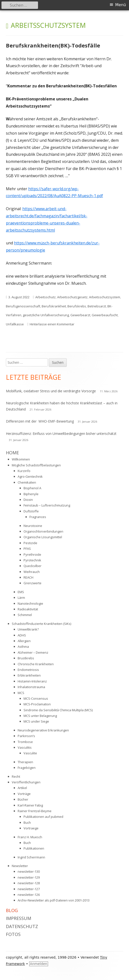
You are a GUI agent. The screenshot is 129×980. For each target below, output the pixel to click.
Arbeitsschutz (45, 297)
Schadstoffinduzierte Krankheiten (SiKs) (41, 624)
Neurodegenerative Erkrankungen (43, 730)
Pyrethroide (32, 554)
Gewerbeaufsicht (105, 315)
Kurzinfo (24, 471)
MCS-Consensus (36, 698)
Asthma (23, 647)
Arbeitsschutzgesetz (72, 297)
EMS (21, 592)
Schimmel (25, 615)
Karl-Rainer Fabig (30, 805)
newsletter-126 (29, 895)
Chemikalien (27, 482)
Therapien (25, 762)
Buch (27, 822)
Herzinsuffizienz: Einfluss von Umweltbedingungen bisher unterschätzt (61, 434)
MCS (21, 693)
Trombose (25, 742)
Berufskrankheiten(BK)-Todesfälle (53, 45)
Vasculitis (25, 747)
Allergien (24, 641)
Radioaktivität (28, 609)
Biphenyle (31, 494)
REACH (28, 577)
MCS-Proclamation (37, 704)
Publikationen (34, 848)
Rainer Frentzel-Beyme (35, 811)
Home (12, 453)
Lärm (21, 598)
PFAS (27, 549)
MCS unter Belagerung (40, 716)
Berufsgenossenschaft (23, 306)
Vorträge (24, 794)
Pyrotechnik (32, 560)
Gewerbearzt (80, 315)
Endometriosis (28, 670)
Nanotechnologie (30, 603)
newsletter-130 (29, 871)
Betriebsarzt (97, 306)
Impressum (19, 918)
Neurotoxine (33, 526)
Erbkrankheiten (29, 675)
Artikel (22, 788)
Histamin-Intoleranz (32, 681)
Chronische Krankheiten (36, 664)
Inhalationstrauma (31, 687)
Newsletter (20, 866)
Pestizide (30, 543)
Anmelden (39, 964)
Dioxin (28, 500)
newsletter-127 (29, 889)
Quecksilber (32, 566)
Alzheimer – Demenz (33, 652)
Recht (16, 776)
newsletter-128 (29, 883)
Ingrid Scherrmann (31, 857)
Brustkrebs (26, 658)
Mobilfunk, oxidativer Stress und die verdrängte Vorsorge (51, 391)
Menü (121, 5)
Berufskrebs (77, 306)
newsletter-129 (29, 877)
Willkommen (21, 459)
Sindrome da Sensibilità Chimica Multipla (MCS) (58, 710)
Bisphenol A (32, 488)
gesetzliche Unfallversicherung (46, 315)
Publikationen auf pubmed (43, 817)
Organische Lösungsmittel (43, 537)
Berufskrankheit (54, 306)
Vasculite (30, 753)
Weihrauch (32, 572)
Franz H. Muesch (30, 837)
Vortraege (31, 828)
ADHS (22, 635)
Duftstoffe (31, 511)
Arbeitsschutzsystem (105, 297)
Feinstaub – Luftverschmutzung (47, 505)
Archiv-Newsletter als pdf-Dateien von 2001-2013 (54, 900)
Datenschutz (22, 926)
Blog (12, 910)
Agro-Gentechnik (30, 476)
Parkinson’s (26, 736)
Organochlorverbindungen (43, 531)
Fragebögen (27, 768)
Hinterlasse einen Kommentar (52, 324)
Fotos (13, 934)
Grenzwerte (32, 583)
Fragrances (38, 517)
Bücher (23, 799)
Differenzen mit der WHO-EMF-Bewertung (40, 421)
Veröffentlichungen (26, 782)
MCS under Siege (36, 721)
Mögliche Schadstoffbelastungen (36, 465)
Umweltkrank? (28, 629)
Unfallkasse (15, 324)
